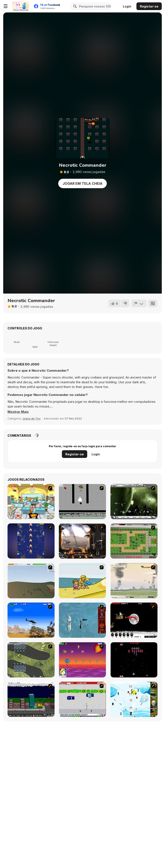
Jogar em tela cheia (82, 183)
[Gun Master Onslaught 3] (31, 699)
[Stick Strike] (134, 541)
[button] (18, 412)
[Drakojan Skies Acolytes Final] (82, 541)
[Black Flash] (82, 501)
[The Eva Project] (134, 501)
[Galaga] (134, 660)
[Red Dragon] (134, 620)
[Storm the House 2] (31, 581)
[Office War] (31, 501)
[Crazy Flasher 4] (31, 660)
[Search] (74, 6)
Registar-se (149, 6)
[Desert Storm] (31, 620)
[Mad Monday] (82, 699)
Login (127, 6)
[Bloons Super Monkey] (134, 699)
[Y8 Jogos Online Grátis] (21, 6)
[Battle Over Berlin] (134, 581)
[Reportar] (139, 303)
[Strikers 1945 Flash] (31, 541)
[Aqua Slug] (82, 581)
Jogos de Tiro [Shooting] (31, 418)
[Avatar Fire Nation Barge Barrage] (82, 620)
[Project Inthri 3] (82, 660)
